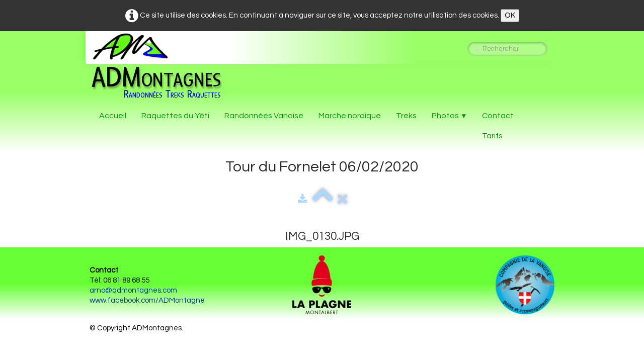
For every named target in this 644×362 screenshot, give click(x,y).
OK (510, 15)
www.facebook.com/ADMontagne (147, 300)
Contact (498, 116)
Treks (406, 116)
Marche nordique (350, 116)
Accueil (113, 116)
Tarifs (492, 136)
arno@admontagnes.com (133, 290)
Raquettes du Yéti (175, 116)
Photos (449, 116)
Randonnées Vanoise (264, 116)
